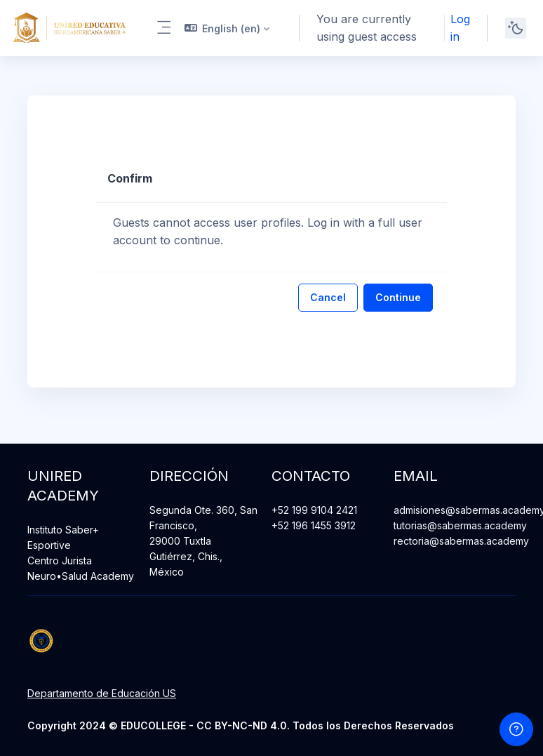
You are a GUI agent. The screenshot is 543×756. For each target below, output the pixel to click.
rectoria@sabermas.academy (461, 541)
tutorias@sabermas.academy (460, 525)
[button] (227, 28)
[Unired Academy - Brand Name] (69, 28)
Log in (460, 28)
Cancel (328, 297)
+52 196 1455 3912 (314, 525)
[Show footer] (516, 729)
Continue (398, 297)
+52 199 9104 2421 (314, 510)
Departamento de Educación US (102, 693)
